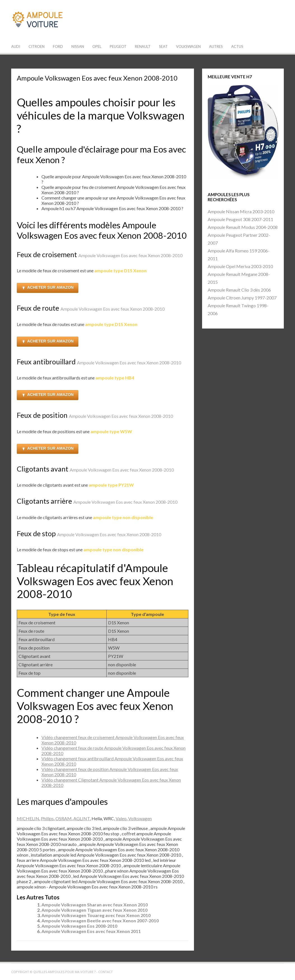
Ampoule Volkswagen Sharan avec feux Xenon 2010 (95, 905)
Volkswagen (188, 46)
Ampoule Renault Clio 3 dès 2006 (239, 290)
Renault (143, 46)
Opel (97, 46)
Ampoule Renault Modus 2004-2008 (243, 227)
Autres (216, 46)
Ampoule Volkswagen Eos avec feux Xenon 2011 (91, 931)
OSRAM (64, 818)
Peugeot (118, 46)
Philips (47, 818)
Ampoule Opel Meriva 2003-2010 (240, 266)
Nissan (78, 46)
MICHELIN (28, 818)
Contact (106, 972)
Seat (163, 46)
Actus (237, 46)
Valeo (121, 818)
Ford (58, 46)
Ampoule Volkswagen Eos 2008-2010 (79, 926)
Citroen (37, 46)
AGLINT (82, 818)
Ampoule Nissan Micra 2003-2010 (241, 211)
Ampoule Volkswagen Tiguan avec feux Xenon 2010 (94, 910)
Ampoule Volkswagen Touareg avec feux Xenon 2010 (96, 915)
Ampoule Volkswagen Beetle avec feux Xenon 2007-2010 (100, 921)
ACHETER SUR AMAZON (48, 288)
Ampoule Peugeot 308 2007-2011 (240, 219)
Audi (16, 46)
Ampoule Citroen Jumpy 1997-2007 (242, 298)
